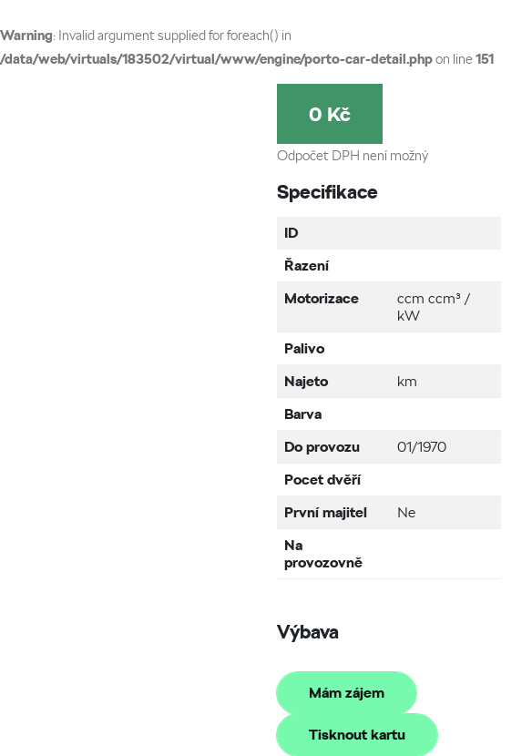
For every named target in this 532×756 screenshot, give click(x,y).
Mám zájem (347, 693)
